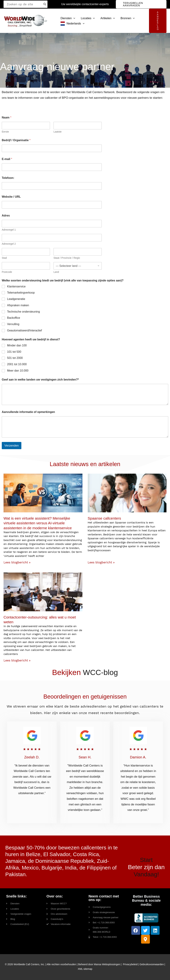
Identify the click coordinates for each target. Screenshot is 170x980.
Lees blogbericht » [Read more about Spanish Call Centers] (101, 562)
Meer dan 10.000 (18, 371)
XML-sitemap (85, 969)
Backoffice (14, 318)
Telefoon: (8, 178)
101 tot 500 (14, 352)
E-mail (7, 159)
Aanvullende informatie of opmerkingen (28, 412)
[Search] (45, 4)
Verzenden (12, 446)
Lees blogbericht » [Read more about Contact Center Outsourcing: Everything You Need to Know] (17, 660)
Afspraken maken (18, 305)
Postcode (7, 272)
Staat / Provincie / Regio (67, 258)
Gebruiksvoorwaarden (152, 964)
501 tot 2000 (15, 358)
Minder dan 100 (17, 345)
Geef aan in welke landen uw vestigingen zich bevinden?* (40, 380)
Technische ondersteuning (23, 312)
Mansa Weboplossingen (107, 964)
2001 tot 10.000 (17, 364)
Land (56, 272)
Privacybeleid (130, 964)
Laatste (58, 132)
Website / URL (11, 197)
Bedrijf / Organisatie (16, 140)
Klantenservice (16, 286)
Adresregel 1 (9, 230)
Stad (4, 258)
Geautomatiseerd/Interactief (24, 330)
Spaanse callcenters (104, 518)
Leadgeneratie (16, 299)
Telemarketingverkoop (21, 293)
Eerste (5, 132)
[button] (141, 4)
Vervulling (13, 324)
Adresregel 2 (9, 244)
